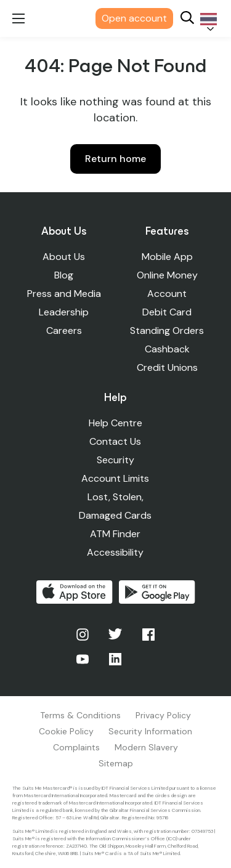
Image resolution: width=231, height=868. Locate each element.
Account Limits (115, 478)
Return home (115, 159)
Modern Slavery (146, 747)
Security (115, 460)
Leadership (64, 312)
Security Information (150, 731)
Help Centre (115, 423)
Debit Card (167, 312)
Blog (64, 275)
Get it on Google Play (157, 592)
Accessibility (115, 552)
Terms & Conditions (80, 715)
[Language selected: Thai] (206, 19)
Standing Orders (167, 331)
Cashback (167, 349)
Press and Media (64, 294)
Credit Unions (167, 367)
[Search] (187, 19)
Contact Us (115, 441)
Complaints (76, 747)
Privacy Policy (163, 715)
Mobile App (167, 257)
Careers (64, 331)
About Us (64, 257)
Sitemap (116, 763)
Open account (134, 18)
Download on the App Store (75, 592)
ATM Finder (115, 534)
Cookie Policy (66, 731)
